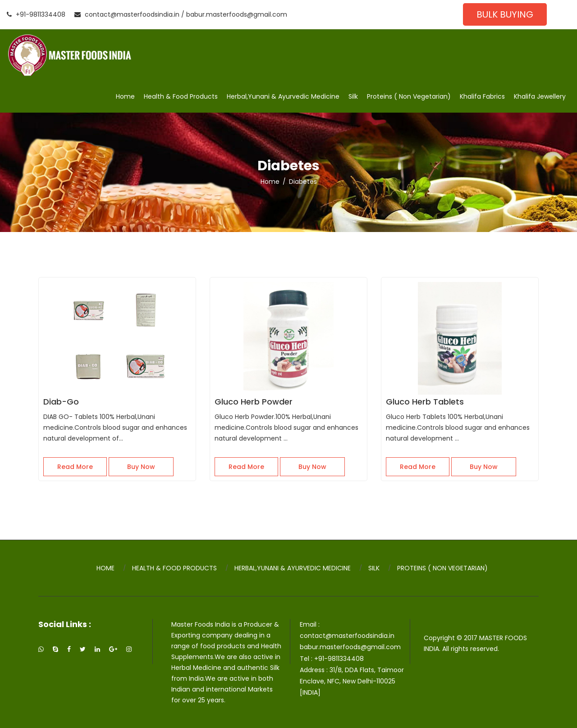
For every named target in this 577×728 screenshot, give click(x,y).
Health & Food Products (181, 96)
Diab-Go (61, 402)
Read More (75, 467)
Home (125, 96)
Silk (353, 96)
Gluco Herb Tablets (425, 402)
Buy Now (141, 467)
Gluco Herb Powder (254, 402)
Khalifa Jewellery (540, 96)
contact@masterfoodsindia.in (127, 14)
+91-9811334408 (36, 14)
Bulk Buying (505, 14)
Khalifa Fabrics (482, 96)
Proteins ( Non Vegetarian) (409, 96)
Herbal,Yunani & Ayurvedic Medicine (283, 96)
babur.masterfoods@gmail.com (237, 14)
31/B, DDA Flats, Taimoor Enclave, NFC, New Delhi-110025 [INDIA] (352, 681)
